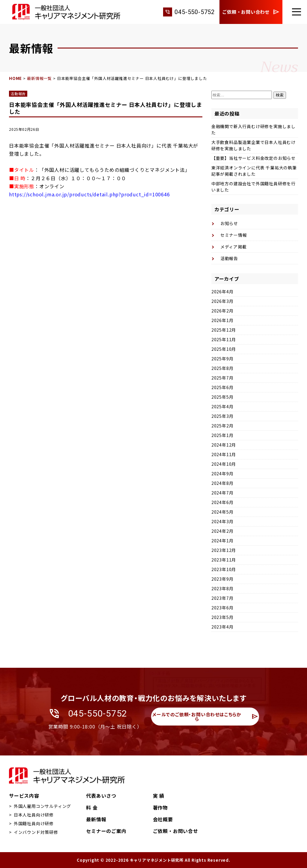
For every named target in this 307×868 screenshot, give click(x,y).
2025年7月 (222, 378)
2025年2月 (222, 426)
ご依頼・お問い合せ (176, 831)
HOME (15, 78)
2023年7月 (222, 598)
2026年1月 (222, 320)
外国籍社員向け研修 (34, 823)
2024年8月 (222, 483)
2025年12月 (224, 330)
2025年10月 (224, 349)
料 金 (92, 808)
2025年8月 (222, 368)
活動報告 (18, 94)
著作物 (160, 808)
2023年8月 (222, 588)
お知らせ (229, 223)
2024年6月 (222, 502)
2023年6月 (222, 608)
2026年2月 (222, 311)
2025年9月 (222, 359)
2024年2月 (222, 531)
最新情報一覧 (39, 78)
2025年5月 (222, 397)
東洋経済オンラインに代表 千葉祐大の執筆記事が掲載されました (254, 171)
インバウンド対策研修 (36, 832)
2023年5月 (222, 617)
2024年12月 (224, 445)
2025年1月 (222, 435)
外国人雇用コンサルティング (42, 806)
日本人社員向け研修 (34, 815)
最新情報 (96, 819)
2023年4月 (222, 627)
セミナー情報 (234, 235)
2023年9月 (222, 579)
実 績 (159, 796)
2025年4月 (222, 406)
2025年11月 (224, 339)
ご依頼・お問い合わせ (251, 12)
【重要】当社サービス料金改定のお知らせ (253, 158)
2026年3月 (222, 301)
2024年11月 (224, 454)
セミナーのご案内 (106, 831)
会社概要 (163, 819)
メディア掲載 (234, 247)
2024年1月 (222, 541)
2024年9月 (222, 474)
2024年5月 (222, 512)
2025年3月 (222, 416)
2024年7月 (222, 493)
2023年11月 (224, 560)
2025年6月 (222, 387)
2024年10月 (224, 464)
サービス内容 (24, 796)
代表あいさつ (101, 796)
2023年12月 (224, 550)
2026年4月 (222, 292)
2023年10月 (224, 569)
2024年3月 (222, 521)
